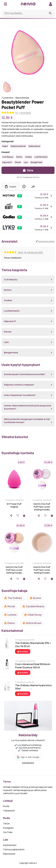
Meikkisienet (34, 146)
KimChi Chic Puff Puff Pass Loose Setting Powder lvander (42, 508)
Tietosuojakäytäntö (14, 849)
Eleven (18, 162)
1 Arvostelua (25, 113)
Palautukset (9, 854)
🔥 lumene (10, 615)
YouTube (8, 832)
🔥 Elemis (9, 623)
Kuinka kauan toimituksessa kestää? (24, 374)
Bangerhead (36, 162)
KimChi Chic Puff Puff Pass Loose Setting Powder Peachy (42, 571)
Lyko (26, 162)
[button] (28, 757)
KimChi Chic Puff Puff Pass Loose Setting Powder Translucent (14, 571)
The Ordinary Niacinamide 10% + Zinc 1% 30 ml (33, 645)
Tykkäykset (9, 811)
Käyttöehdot (28, 763)
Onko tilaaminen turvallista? (20, 395)
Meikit (5, 146)
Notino (19, 157)
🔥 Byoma (35, 598)
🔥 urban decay (33, 615)
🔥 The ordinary (13, 598)
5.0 (17, 113)
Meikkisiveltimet (18, 146)
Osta (28, 170)
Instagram (8, 828)
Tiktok (6, 824)
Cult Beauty (8, 157)
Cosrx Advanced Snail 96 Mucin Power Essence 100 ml (33, 666)
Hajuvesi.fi (7, 162)
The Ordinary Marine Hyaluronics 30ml (33, 687)
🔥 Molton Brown (32, 623)
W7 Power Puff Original (14, 505)
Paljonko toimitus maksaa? (19, 385)
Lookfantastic (41, 157)
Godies (28, 157)
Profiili (6, 806)
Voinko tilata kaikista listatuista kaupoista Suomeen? (27, 407)
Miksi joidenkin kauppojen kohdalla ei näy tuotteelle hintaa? (27, 421)
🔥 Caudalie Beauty (33, 606)
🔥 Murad (9, 606)
